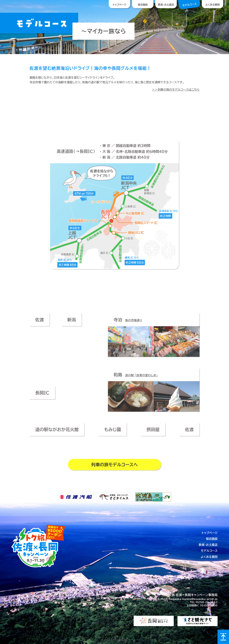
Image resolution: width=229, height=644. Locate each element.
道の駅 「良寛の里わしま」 (141, 377)
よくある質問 (209, 557)
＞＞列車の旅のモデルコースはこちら (176, 90)
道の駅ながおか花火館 (57, 432)
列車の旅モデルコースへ (115, 467)
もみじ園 (113, 432)
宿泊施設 (212, 539)
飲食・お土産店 (208, 545)
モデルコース (209, 551)
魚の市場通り (134, 323)
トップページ (210, 533)
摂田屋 (153, 432)
